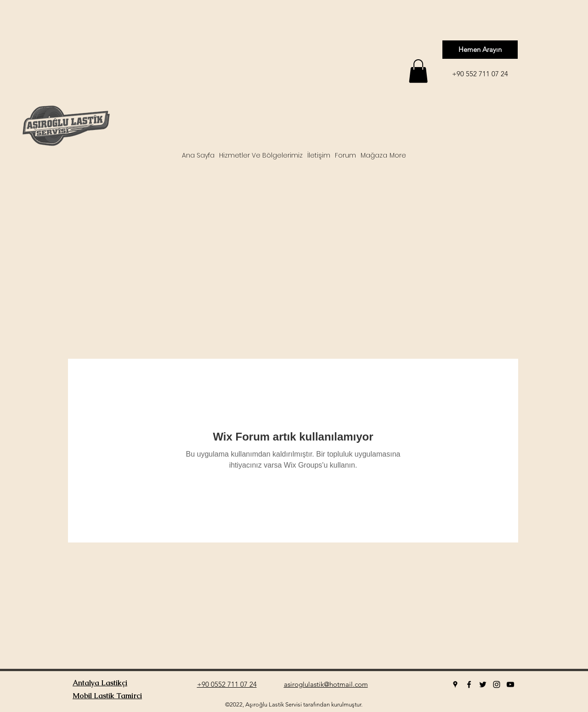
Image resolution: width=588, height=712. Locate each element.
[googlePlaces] (455, 684)
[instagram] (497, 684)
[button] (418, 71)
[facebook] (469, 684)
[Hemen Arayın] (480, 50)
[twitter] (483, 684)
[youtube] (510, 684)
